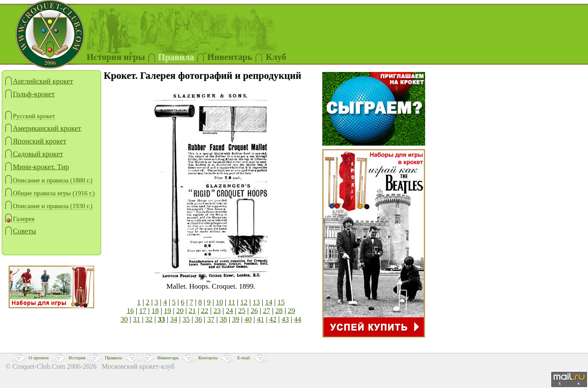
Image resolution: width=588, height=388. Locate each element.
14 (268, 302)
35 (186, 319)
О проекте (39, 358)
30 (124, 319)
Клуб (276, 57)
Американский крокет (43, 128)
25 (242, 311)
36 (199, 319)
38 (223, 319)
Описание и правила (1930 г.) (48, 206)
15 (281, 302)
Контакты (208, 358)
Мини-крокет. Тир (37, 167)
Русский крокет (30, 116)
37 (211, 319)
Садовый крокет (34, 154)
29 (291, 311)
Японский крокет (35, 141)
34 (174, 319)
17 (143, 311)
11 (231, 302)
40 (248, 319)
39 (235, 319)
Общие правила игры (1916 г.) (49, 193)
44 (298, 319)
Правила (176, 57)
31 (136, 319)
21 (192, 311)
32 (149, 319)
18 (155, 311)
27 (267, 311)
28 (279, 311)
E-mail (243, 358)
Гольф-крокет (30, 94)
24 (229, 311)
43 (285, 319)
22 (205, 311)
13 (256, 302)
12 (244, 302)
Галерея (19, 219)
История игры (116, 57)
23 (217, 311)
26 (254, 311)
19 (167, 311)
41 (260, 319)
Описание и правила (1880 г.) (48, 181)
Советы (20, 231)
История (77, 358)
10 (219, 302)
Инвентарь (168, 358)
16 (130, 311)
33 (161, 319)
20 (180, 311)
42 (273, 319)
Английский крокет (39, 81)
